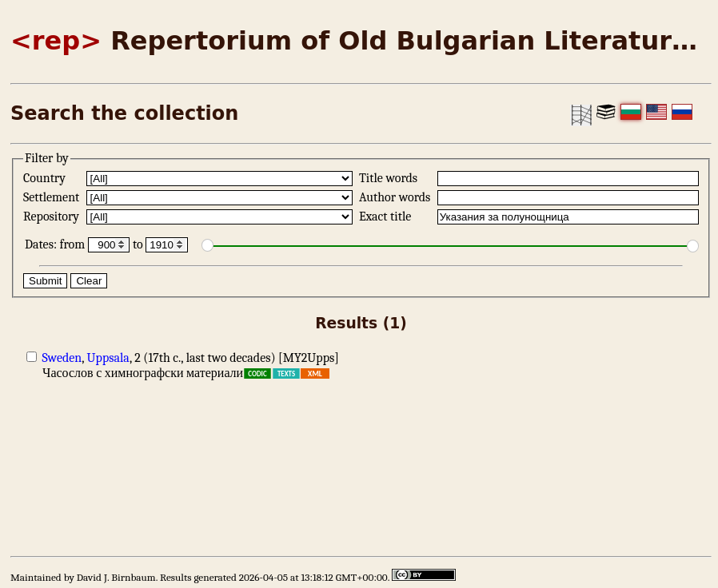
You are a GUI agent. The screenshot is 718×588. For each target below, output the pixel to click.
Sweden (62, 358)
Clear (89, 281)
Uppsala (108, 358)
